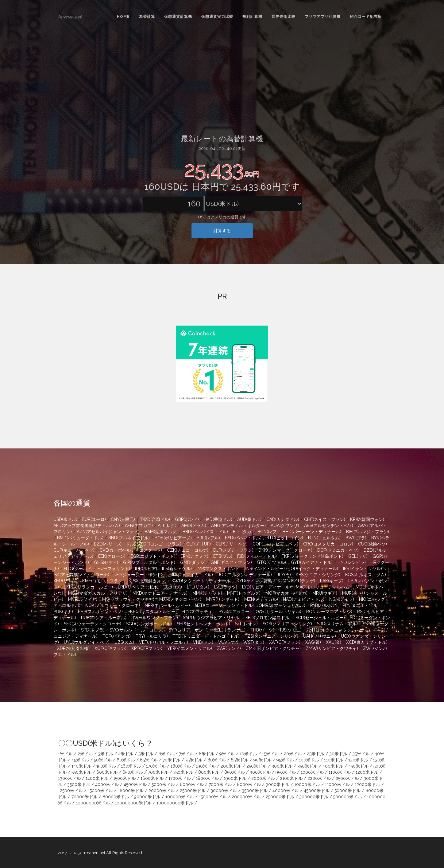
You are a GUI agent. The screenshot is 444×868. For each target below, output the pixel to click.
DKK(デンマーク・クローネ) (285, 550)
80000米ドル (116, 797)
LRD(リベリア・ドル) (138, 587)
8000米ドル (249, 784)
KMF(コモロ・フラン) (103, 581)
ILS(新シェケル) (177, 569)
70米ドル (172, 760)
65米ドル (149, 760)
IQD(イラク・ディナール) (314, 569)
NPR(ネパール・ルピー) (167, 605)
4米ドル (126, 754)
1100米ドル (340, 772)
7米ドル (186, 754)
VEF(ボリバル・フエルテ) (164, 642)
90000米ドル (147, 797)
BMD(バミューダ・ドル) (80, 538)
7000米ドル (220, 784)
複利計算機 (252, 17)
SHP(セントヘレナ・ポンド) (203, 624)
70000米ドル (85, 797)
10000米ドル (307, 784)
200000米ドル (246, 797)
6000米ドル (192, 784)
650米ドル (133, 772)
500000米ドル (348, 797)
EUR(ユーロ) (94, 519)
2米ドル (85, 754)
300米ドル (282, 766)
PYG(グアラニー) (235, 612)
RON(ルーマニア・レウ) (329, 612)
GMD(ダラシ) (193, 562)
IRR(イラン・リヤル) (363, 569)
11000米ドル (337, 784)
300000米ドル (314, 797)
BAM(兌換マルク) (161, 532)
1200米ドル (367, 772)
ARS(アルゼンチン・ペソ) (329, 526)
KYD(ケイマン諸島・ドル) (261, 581)
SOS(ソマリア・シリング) (287, 624)
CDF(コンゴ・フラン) (161, 544)
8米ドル (207, 754)
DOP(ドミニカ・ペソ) (338, 550)
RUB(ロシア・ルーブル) (104, 618)
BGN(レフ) (268, 532)
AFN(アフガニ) (139, 526)
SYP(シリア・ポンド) (189, 630)
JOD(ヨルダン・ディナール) (245, 575)
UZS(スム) (124, 642)
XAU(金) (334, 642)
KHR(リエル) (65, 581)
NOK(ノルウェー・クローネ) (113, 605)
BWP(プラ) (356, 538)
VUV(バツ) (228, 642)
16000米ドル (131, 791)
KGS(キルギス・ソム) (366, 575)
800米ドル (209, 772)
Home (123, 17)
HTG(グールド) (78, 569)
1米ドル (65, 754)
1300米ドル (69, 778)
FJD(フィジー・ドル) (257, 556)
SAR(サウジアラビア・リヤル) (212, 618)
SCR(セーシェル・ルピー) (320, 618)
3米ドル (106, 754)
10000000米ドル (93, 803)
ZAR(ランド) (229, 648)
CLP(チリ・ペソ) (232, 544)
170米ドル (156, 766)
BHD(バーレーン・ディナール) (312, 532)
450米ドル (358, 766)
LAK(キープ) (332, 581)
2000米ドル (263, 778)
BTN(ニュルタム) (324, 538)
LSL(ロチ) (173, 587)
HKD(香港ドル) (218, 519)
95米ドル (285, 760)
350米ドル (307, 766)
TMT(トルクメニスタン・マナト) (338, 630)
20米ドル (293, 754)
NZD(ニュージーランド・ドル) (224, 605)
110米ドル (334, 760)
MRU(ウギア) (325, 593)
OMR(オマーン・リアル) (282, 605)
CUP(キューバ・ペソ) (74, 550)
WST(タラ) (254, 642)
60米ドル (126, 760)
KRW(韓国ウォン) (367, 519)
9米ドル (227, 754)
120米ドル (358, 760)
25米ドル (316, 754)
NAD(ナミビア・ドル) (304, 599)
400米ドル (333, 766)
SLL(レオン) (246, 624)
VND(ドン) (203, 642)
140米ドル (81, 766)
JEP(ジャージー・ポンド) (138, 575)
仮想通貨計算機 (178, 17)
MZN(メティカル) (261, 599)
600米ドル (107, 772)
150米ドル (106, 766)
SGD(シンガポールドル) (149, 624)
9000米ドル (278, 784)
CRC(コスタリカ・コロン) (328, 544)
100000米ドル (180, 797)
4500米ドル (135, 784)
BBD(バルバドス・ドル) (205, 532)
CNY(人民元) (123, 519)
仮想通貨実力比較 (217, 17)
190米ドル (206, 766)
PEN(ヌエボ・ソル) (361, 605)
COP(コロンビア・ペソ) (275, 544)
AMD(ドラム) (194, 526)
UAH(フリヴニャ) (320, 636)
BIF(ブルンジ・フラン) (368, 532)
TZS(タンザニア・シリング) (271, 636)
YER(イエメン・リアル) (190, 648)
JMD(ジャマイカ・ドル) (190, 575)
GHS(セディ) (106, 562)
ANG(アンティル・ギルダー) (238, 526)
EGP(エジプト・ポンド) (153, 556)
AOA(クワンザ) (285, 526)
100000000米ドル (133, 803)
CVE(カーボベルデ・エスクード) (131, 550)
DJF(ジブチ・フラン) (233, 550)
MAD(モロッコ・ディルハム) (323, 587)
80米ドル (217, 760)
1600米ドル (152, 778)
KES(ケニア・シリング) (318, 575)
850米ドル (235, 772)
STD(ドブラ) (93, 630)
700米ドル (158, 772)
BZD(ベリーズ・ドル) (115, 544)
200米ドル (231, 766)
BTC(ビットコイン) (285, 538)
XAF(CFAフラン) (285, 642)
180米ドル (181, 766)
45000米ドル (317, 791)
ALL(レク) (167, 526)
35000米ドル (255, 791)
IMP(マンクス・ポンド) (219, 569)
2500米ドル (347, 778)
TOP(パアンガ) (117, 636)
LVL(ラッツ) (226, 587)
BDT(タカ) (243, 532)
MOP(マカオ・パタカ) (286, 593)
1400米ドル (97, 778)
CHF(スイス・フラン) (325, 519)
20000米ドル (162, 791)
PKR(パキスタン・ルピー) (152, 612)
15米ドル (270, 754)
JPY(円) (284, 575)
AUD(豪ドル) (249, 519)
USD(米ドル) (65, 519)
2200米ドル (319, 778)
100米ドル (309, 760)
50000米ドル (347, 791)
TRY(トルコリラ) (152, 636)
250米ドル (257, 766)
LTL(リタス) (198, 587)
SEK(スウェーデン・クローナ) (93, 624)
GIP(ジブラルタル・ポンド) (149, 562)
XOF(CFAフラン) (110, 648)
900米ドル (260, 772)
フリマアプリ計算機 (323, 17)
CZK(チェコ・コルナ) (188, 550)
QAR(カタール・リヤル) (278, 612)
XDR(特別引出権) (73, 648)
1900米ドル (235, 778)
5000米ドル (163, 784)
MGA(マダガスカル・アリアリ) (98, 593)
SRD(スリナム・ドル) (337, 624)
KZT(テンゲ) (303, 581)
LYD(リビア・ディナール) (266, 587)
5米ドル (146, 754)
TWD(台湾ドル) (155, 519)
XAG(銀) (313, 642)
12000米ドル (367, 784)
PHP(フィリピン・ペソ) (100, 612)
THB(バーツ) (262, 630)
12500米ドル (70, 791)
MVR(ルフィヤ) (83, 599)
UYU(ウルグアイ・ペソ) (87, 642)
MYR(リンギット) (223, 599)
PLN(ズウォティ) (198, 612)
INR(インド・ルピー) (265, 569)
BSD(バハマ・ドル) (243, 538)
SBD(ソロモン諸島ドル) (268, 618)
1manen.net (70, 17)
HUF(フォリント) (114, 569)
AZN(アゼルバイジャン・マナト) (108, 532)
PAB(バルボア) (324, 605)
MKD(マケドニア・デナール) (160, 593)
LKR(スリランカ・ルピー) (88, 587)
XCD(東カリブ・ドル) (367, 642)
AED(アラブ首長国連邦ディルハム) (87, 526)
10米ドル (248, 754)
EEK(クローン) (112, 556)
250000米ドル (280, 797)
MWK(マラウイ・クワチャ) (128, 599)
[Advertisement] (222, 79)
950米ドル (286, 772)
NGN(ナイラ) (342, 599)
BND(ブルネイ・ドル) (129, 538)
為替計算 (147, 17)
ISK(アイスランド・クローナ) (81, 575)
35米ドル (361, 754)
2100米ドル (291, 778)
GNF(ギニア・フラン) (231, 562)
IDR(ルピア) (146, 569)
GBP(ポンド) (187, 519)
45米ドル (80, 760)
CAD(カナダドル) (283, 519)
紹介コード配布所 (366, 17)
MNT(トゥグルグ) (244, 593)
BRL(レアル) (208, 538)
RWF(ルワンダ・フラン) (155, 618)
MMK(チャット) (207, 593)
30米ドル (338, 754)
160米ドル (131, 766)
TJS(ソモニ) (290, 630)
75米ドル (194, 760)
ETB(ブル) (223, 556)
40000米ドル (286, 791)
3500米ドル (79, 784)
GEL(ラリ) (358, 556)
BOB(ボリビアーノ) (173, 538)
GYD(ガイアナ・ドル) (312, 562)
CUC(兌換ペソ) (373, 544)
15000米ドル (100, 791)
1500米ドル (124, 778)
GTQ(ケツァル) (271, 562)
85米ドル (240, 760)
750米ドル (183, 772)
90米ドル (263, 760)
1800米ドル (207, 778)
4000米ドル (107, 784)
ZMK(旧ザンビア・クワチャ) (273, 648)
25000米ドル (193, 791)
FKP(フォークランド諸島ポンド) (313, 556)
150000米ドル (213, 797)
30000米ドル (224, 791)
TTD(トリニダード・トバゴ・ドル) (206, 636)
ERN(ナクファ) (194, 556)
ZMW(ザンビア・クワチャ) (332, 648)
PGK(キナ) (63, 612)
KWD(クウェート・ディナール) (202, 581)
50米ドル (103, 760)
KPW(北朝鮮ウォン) (148, 581)
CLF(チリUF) (199, 544)
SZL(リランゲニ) (230, 630)
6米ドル (166, 754)
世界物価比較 (284, 17)
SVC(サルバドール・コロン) (137, 630)
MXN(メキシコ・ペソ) (180, 599)
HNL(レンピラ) (352, 562)
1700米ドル (180, 778)
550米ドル (81, 772)
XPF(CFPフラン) (147, 648)
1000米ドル (312, 772)
